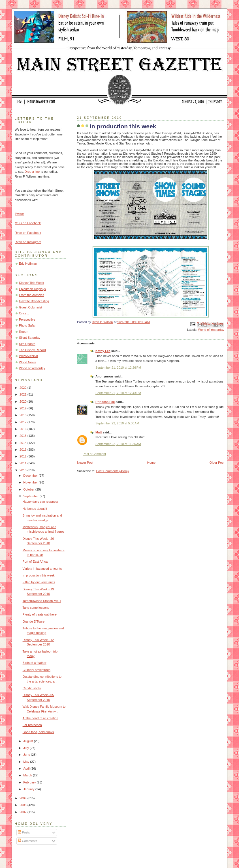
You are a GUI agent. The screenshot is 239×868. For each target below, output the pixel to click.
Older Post (217, 463)
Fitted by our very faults (39, 582)
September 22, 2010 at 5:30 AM (117, 423)
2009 (24, 798)
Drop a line (32, 172)
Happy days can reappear (41, 502)
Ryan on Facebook (28, 233)
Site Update (27, 344)
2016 (24, 429)
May (27, 762)
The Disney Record (32, 350)
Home (151, 463)
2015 (24, 436)
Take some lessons (36, 608)
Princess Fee (105, 402)
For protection (32, 725)
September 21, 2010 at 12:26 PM (118, 368)
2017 (24, 422)
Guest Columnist (31, 307)
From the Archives (32, 295)
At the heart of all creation (40, 718)
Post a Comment (94, 454)
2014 (24, 443)
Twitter (19, 214)
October (29, 489)
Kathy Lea (103, 351)
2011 (24, 463)
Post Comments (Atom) (113, 471)
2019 (24, 408)
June (27, 755)
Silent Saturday (30, 338)
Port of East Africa (35, 562)
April (27, 768)
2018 (24, 415)
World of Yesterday (211, 330)
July (26, 748)
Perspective (27, 319)
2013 (24, 450)
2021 (24, 394)
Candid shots (32, 688)
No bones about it (35, 509)
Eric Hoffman (28, 264)
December (31, 476)
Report (24, 332)
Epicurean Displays (32, 289)
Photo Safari (28, 325)
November (31, 482)
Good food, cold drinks (38, 732)
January (29, 789)
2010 (24, 470)
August (28, 741)
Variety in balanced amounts (42, 569)
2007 (24, 812)
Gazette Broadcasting (34, 301)
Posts (24, 832)
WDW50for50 (28, 356)
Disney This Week (32, 283)
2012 (24, 456)
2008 (24, 805)
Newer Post (85, 463)
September (31, 496)
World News (27, 362)
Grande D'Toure (34, 621)
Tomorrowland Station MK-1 (42, 601)
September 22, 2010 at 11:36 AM (118, 444)
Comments (27, 841)
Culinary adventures (37, 670)
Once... (24, 313)
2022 (24, 388)
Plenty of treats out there (40, 614)
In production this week (39, 575)
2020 (24, 401)
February (30, 782)
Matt (99, 432)
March (28, 775)
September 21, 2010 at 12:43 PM (118, 393)
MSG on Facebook (28, 223)
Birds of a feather (35, 663)
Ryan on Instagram (28, 242)
